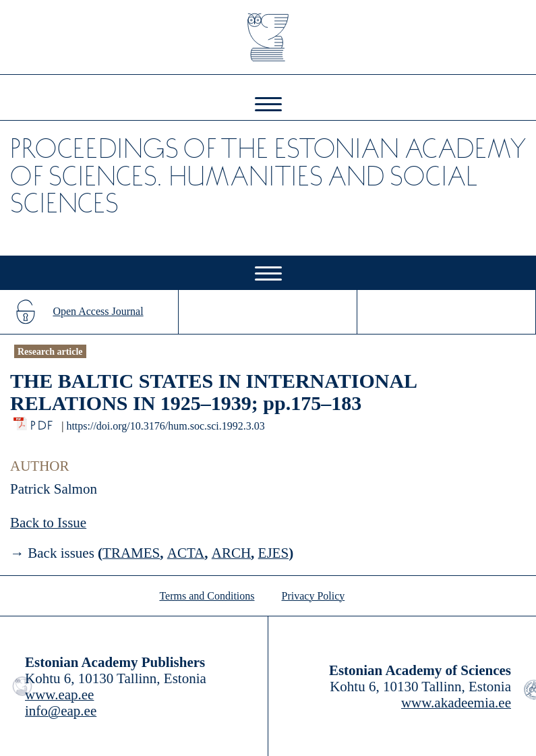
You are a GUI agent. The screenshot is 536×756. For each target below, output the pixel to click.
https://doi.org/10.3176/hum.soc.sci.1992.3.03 (165, 426)
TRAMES (131, 553)
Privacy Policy (314, 596)
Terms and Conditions (207, 596)
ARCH (231, 553)
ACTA (186, 553)
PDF (43, 422)
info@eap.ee (61, 711)
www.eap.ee (59, 695)
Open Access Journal (98, 311)
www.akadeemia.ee (456, 703)
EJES (274, 553)
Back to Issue (48, 523)
